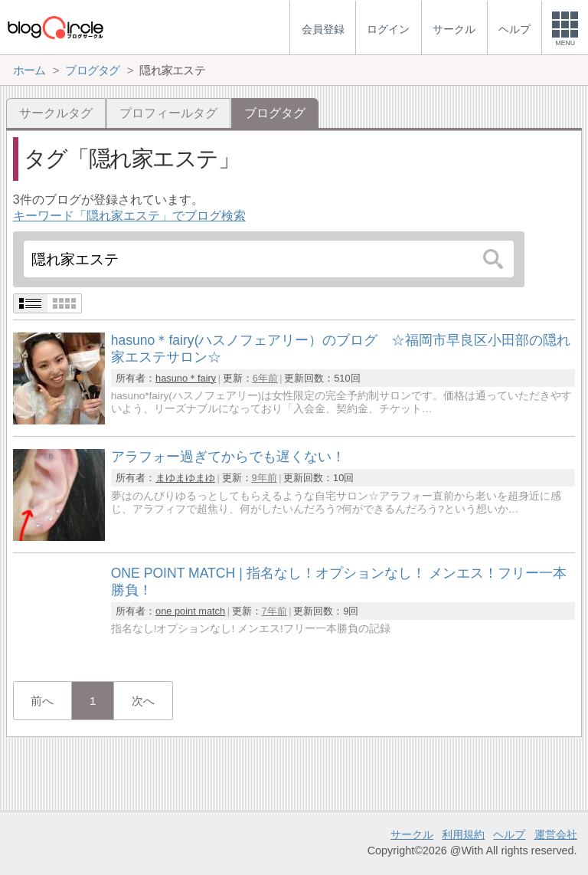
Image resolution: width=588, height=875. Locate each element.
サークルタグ (56, 113)
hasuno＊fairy (186, 378)
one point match (190, 611)
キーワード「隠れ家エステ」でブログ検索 (129, 216)
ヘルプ (509, 834)
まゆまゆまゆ (185, 478)
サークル (412, 834)
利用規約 (463, 834)
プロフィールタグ (168, 113)
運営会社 (556, 834)
